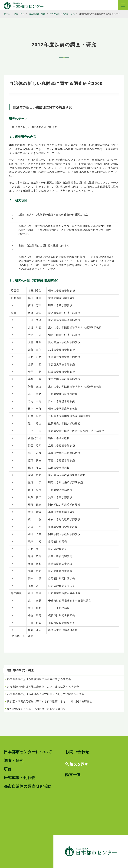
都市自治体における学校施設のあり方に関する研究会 (39, 679)
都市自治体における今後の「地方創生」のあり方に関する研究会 (46, 694)
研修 (8, 769)
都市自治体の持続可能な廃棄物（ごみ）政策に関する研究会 (43, 687)
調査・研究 (14, 761)
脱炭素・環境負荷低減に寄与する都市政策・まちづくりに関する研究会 (50, 701)
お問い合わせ (77, 752)
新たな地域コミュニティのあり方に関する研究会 (36, 709)
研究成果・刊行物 (20, 778)
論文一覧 (73, 775)
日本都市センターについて (28, 752)
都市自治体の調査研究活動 (28, 786)
